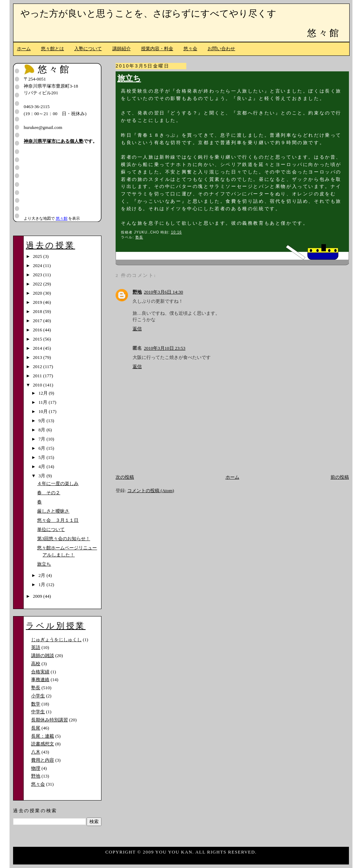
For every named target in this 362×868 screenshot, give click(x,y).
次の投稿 (125, 477)
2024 (38, 265)
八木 (36, 752)
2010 (38, 385)
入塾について (88, 49)
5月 (43, 457)
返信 (137, 329)
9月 (43, 421)
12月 (44, 393)
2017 (38, 321)
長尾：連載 (43, 736)
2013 (38, 357)
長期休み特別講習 (49, 720)
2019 (38, 302)
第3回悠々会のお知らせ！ (64, 539)
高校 (36, 664)
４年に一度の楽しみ (58, 483)
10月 (44, 411)
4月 (43, 467)
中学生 (38, 712)
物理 (36, 768)
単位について (51, 529)
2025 (38, 256)
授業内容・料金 (157, 49)
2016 (38, 330)
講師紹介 (122, 49)
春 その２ (49, 493)
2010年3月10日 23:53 (165, 348)
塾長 (139, 237)
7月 (43, 439)
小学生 (38, 696)
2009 (38, 596)
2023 (38, 275)
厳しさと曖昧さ (53, 511)
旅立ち (129, 78)
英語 (36, 647)
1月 (43, 584)
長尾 (36, 728)
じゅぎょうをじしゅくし (56, 640)
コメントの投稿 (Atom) (151, 491)
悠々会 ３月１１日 (58, 520)
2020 (38, 293)
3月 (43, 476)
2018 (38, 311)
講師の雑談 (43, 656)
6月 (43, 448)
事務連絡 (40, 680)
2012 (38, 367)
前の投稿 (340, 477)
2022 (38, 284)
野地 (137, 292)
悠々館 (324, 33)
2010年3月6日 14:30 (164, 292)
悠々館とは (52, 49)
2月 (43, 575)
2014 (38, 348)
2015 (38, 339)
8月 (43, 430)
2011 (38, 376)
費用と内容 (43, 760)
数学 (36, 704)
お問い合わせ (221, 49)
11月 (44, 402)
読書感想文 (43, 744)
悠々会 (190, 49)
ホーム (24, 49)
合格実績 (40, 672)
